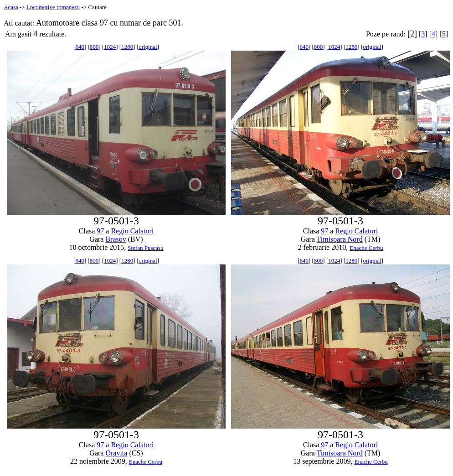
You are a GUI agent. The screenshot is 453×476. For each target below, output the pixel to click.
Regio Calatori (132, 231)
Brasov (116, 239)
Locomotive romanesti (53, 7)
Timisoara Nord (339, 239)
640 (80, 47)
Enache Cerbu (366, 248)
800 (94, 47)
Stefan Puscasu (145, 248)
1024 (110, 47)
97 (100, 231)
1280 (127, 47)
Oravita (116, 453)
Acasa (11, 7)
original (148, 47)
